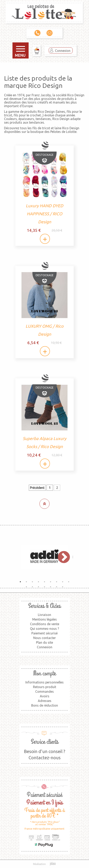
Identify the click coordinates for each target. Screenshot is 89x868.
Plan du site (44, 642)
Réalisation (45, 864)
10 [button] (26, 587)
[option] (44, 557)
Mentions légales (44, 619)
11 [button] (32, 587)
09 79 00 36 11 (37, 33)
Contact (50, 33)
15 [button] (57, 587)
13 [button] (44, 587)
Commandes (44, 692)
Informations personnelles (44, 682)
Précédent (37, 488)
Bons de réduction (45, 705)
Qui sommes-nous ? (44, 629)
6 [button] (51, 582)
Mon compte (44, 674)
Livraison (44, 615)
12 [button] (38, 587)
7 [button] (57, 582)
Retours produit (45, 687)
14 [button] (51, 587)
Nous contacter (44, 638)
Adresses (45, 701)
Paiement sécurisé (44, 633)
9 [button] (69, 582)
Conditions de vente (45, 624)
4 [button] (38, 582)
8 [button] (63, 582)
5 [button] (44, 582)
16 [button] (63, 587)
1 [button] (20, 582)
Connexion (63, 51)
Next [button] (62, 557)
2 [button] (26, 582)
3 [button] (32, 582)
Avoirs (45, 696)
